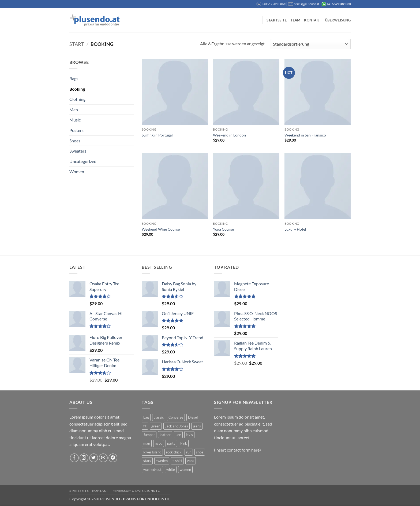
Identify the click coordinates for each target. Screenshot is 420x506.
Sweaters (78, 151)
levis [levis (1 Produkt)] (189, 435)
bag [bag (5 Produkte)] (146, 417)
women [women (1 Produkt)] (185, 470)
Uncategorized (83, 161)
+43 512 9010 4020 (274, 4)
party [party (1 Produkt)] (171, 443)
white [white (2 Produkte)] (171, 470)
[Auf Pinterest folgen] (113, 458)
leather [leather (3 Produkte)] (165, 435)
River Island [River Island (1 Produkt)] (152, 452)
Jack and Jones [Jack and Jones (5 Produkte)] (177, 426)
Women (77, 171)
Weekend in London (229, 135)
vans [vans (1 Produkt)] (191, 461)
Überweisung (338, 20)
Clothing (77, 99)
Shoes (75, 141)
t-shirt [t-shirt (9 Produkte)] (177, 461)
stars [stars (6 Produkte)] (147, 461)
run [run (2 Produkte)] (189, 452)
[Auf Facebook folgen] (74, 458)
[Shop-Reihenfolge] (310, 44)
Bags (74, 78)
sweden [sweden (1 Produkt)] (162, 461)
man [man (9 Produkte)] (147, 443)
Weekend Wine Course (161, 229)
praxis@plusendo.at (307, 4)
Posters (76, 130)
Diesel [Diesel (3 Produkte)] (193, 417)
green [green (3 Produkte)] (156, 426)
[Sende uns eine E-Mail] (103, 458)
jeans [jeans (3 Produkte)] (197, 426)
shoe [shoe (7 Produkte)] (200, 452)
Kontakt (313, 20)
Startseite (277, 20)
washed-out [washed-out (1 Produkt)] (152, 470)
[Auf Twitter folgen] (94, 458)
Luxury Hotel (295, 229)
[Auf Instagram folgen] (84, 458)
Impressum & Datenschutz (136, 491)
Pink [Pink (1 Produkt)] (184, 443)
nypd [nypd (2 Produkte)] (159, 443)
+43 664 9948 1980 (339, 4)
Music (75, 120)
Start (77, 44)
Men (74, 110)
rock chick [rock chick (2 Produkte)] (174, 452)
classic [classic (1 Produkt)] (159, 417)
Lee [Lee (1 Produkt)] (178, 435)
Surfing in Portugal (157, 135)
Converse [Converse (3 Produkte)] (176, 417)
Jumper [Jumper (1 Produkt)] (149, 435)
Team (295, 20)
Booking (77, 89)
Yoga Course (223, 229)
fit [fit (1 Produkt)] (145, 426)
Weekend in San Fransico (305, 135)
